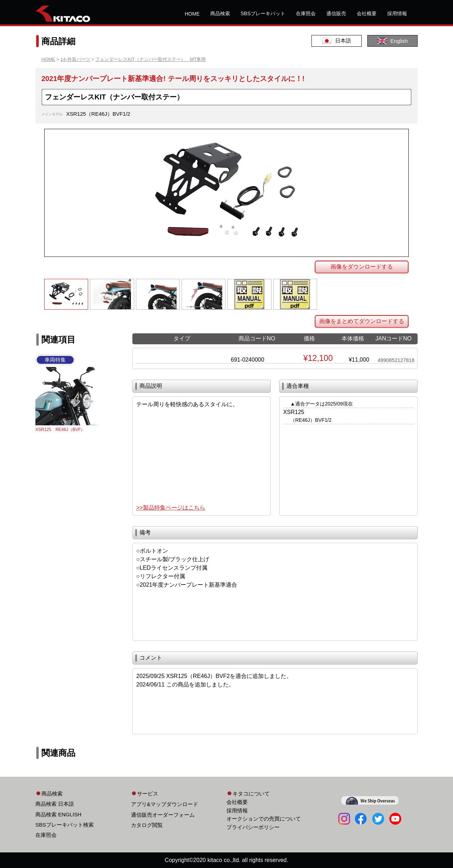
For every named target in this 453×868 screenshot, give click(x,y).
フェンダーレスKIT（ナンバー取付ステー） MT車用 (150, 59)
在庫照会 (306, 13)
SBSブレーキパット (263, 13)
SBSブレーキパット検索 (65, 825)
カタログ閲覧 (147, 825)
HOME (192, 14)
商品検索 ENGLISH (58, 814)
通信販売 (336, 13)
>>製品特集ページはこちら (171, 508)
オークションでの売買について (264, 819)
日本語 (337, 41)
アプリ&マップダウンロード (165, 804)
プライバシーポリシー (253, 827)
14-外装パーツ (75, 59)
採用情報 (397, 13)
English (392, 41)
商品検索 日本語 (55, 804)
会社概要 (367, 13)
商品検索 (220, 13)
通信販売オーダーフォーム (163, 815)
